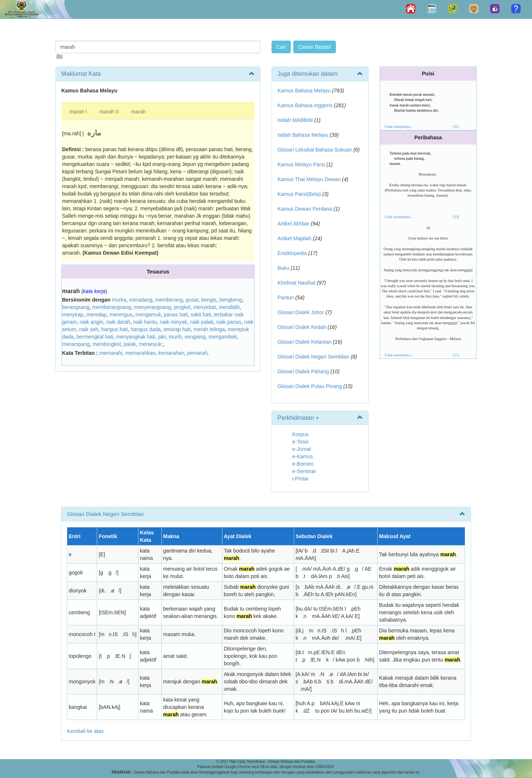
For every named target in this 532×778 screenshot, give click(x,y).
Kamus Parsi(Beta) (299, 194)
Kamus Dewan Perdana (305, 209)
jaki (162, 337)
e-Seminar (304, 471)
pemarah (197, 353)
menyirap (73, 315)
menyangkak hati (136, 337)
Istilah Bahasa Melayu (303, 135)
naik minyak (174, 322)
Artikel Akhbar (293, 224)
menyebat (204, 307)
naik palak (202, 322)
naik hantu (145, 322)
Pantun (286, 298)
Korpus (300, 434)
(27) (456, 355)
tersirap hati (177, 329)
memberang (169, 300)
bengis (209, 300)
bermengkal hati (95, 337)
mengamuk (148, 315)
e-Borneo (303, 464)
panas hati (176, 315)
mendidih (229, 307)
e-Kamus (303, 456)
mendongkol (106, 344)
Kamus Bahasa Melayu (305, 91)
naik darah (118, 322)
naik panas (229, 322)
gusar (192, 300)
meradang (141, 300)
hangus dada (146, 329)
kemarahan (171, 353)
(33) (456, 217)
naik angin (91, 322)
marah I (78, 112)
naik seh (89, 329)
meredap (96, 315)
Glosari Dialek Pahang (303, 371)
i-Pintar (300, 479)
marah (139, 112)
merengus (121, 315)
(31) (456, 127)
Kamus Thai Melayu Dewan (309, 179)
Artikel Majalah (294, 238)
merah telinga (209, 329)
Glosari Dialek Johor (301, 312)
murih (175, 337)
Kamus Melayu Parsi (301, 164)
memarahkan (140, 353)
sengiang (195, 337)
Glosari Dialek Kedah (302, 327)
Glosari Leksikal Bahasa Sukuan (315, 150)
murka (119, 300)
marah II (109, 112)
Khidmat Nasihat (296, 283)
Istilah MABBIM (295, 120)
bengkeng (231, 300)
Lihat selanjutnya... (399, 127)
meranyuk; (151, 344)
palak (130, 344)
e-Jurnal (302, 449)
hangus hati (115, 329)
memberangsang (112, 307)
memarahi (111, 353)
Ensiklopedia (292, 253)
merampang (76, 344)
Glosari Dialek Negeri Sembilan (313, 357)
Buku (283, 268)
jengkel (182, 307)
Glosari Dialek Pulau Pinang (310, 386)
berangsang (76, 307)
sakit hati (201, 315)
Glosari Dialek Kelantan (304, 342)
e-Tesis (300, 442)
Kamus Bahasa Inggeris (305, 105)
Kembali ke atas (85, 731)
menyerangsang (153, 307)
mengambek (223, 337)
